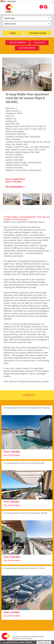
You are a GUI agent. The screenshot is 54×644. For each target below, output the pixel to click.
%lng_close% (44, 642)
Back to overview (17, 43)
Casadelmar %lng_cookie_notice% (17, 642)
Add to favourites (27, 48)
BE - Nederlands (9, 1)
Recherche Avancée (38, 33)
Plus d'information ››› (15, 187)
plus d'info (39, 43)
